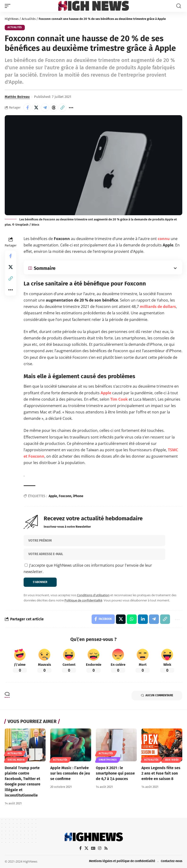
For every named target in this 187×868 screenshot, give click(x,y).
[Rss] (106, 848)
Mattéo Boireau (17, 97)
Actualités (29, 19)
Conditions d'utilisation (93, 595)
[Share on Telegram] (45, 108)
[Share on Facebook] (27, 108)
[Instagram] (100, 848)
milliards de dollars (158, 307)
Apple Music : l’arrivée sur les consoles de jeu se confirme (70, 773)
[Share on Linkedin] (143, 619)
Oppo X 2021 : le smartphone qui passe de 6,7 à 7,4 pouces (115, 773)
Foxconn (65, 496)
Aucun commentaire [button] (157, 696)
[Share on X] (36, 108)
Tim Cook (119, 399)
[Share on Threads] (54, 108)
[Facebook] (80, 848)
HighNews (12, 19)
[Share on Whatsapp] (132, 619)
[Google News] (93, 848)
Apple (106, 393)
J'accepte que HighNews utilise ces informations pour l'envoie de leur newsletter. (88, 568)
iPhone (78, 496)
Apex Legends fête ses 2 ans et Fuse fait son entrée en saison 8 (161, 773)
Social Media (16, 760)
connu (164, 239)
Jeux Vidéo (172, 760)
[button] (9, 6)
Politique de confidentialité (83, 600)
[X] (86, 848)
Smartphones (108, 760)
